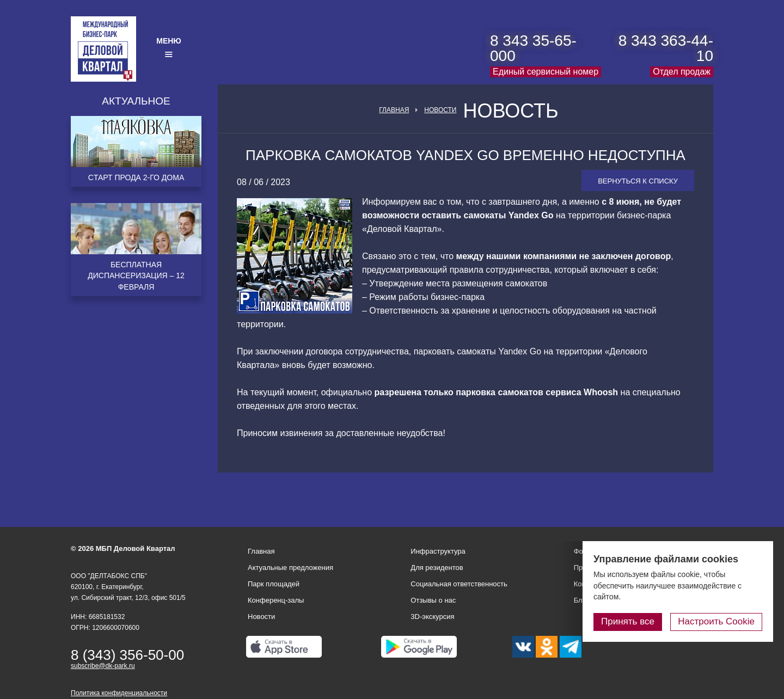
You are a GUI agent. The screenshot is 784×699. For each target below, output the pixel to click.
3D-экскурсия (432, 617)
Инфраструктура (438, 551)
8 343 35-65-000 (533, 48)
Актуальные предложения (290, 568)
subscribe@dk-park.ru (103, 666)
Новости (440, 110)
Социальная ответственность (459, 584)
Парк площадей (274, 584)
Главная (394, 110)
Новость (510, 111)
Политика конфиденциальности (119, 693)
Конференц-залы (276, 600)
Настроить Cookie (716, 621)
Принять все (628, 621)
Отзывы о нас (433, 600)
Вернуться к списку (638, 181)
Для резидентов (437, 568)
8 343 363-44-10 (666, 48)
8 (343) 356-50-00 (127, 655)
